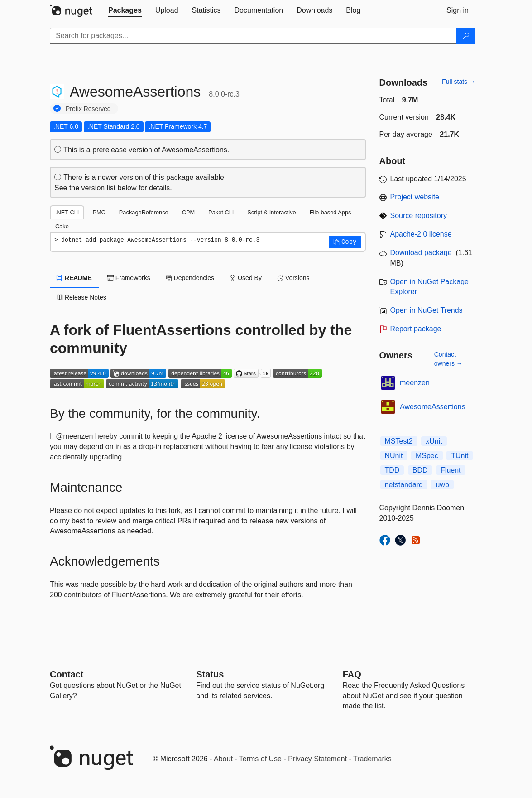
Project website (415, 197)
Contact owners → (448, 359)
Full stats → (459, 82)
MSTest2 (399, 441)
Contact (67, 674)
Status (210, 674)
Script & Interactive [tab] (271, 212)
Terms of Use (260, 759)
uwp (442, 485)
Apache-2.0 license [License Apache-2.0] (421, 234)
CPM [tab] (188, 212)
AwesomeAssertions (433, 407)
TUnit (460, 456)
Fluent (451, 470)
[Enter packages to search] (253, 36)
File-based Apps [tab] (331, 212)
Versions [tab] (293, 278)
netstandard (404, 485)
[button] (345, 242)
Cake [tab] (62, 226)
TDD (392, 470)
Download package (421, 253)
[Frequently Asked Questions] (352, 674)
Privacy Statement (317, 759)
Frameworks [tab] (129, 278)
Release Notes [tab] (81, 297)
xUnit (434, 441)
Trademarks (372, 759)
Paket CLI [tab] (221, 212)
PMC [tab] (99, 212)
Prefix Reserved (88, 109)
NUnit (394, 456)
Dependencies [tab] (190, 278)
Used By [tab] (246, 278)
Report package (416, 329)
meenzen (415, 383)
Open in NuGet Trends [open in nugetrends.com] (427, 310)
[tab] (125, 10)
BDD (420, 470)
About (223, 759)
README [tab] (74, 278)
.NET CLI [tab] (67, 212)
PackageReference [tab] (144, 212)
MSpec (427, 456)
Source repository (419, 215)
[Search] (466, 36)
